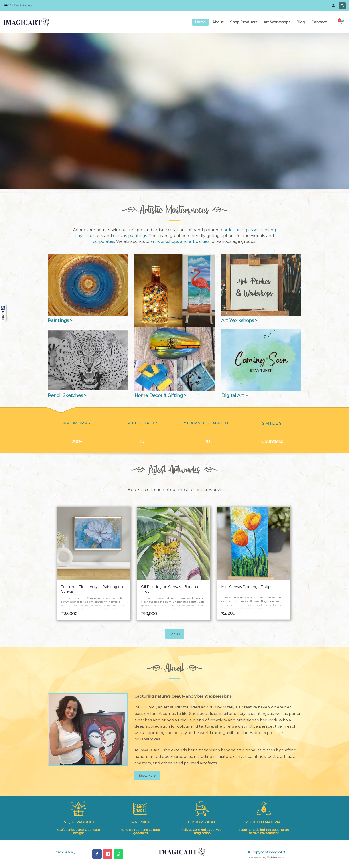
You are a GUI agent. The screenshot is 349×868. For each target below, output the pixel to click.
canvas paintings (130, 236)
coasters (95, 236)
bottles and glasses (240, 230)
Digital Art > (234, 395)
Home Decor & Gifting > (160, 395)
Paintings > (60, 320)
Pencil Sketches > (67, 395)
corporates (104, 241)
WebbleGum (275, 857)
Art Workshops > (239, 320)
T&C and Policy (66, 852)
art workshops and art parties (180, 241)
